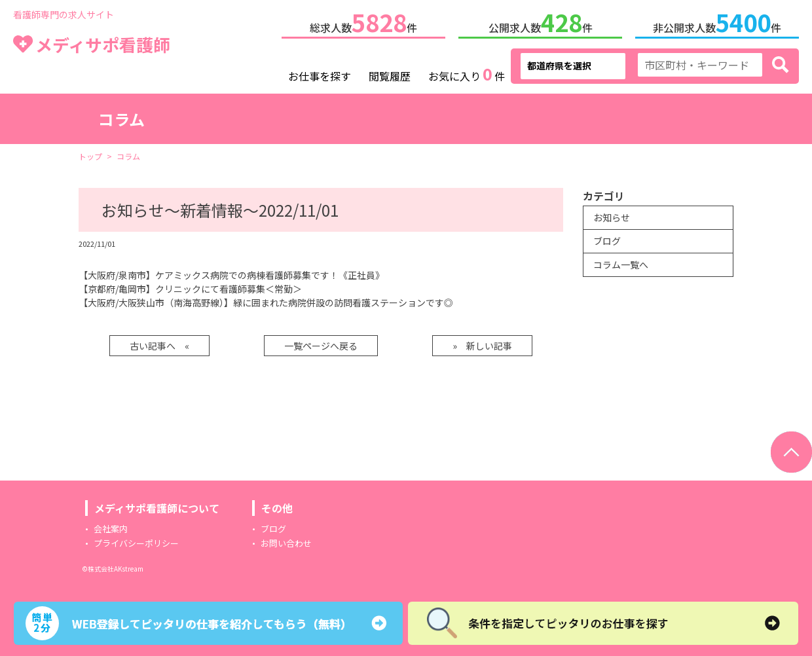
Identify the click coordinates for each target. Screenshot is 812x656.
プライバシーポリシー (136, 540)
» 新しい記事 (482, 343)
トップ (90, 154)
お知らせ (612, 215)
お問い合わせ (286, 540)
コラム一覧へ (621, 262)
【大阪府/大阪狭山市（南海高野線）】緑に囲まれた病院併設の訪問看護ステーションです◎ (266, 300)
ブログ (607, 238)
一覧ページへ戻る (321, 343)
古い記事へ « (159, 343)
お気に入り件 (467, 72)
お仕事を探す (320, 73)
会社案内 (111, 526)
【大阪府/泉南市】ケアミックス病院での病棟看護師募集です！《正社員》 (231, 272)
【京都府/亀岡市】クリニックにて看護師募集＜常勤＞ (190, 286)
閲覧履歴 (390, 73)
